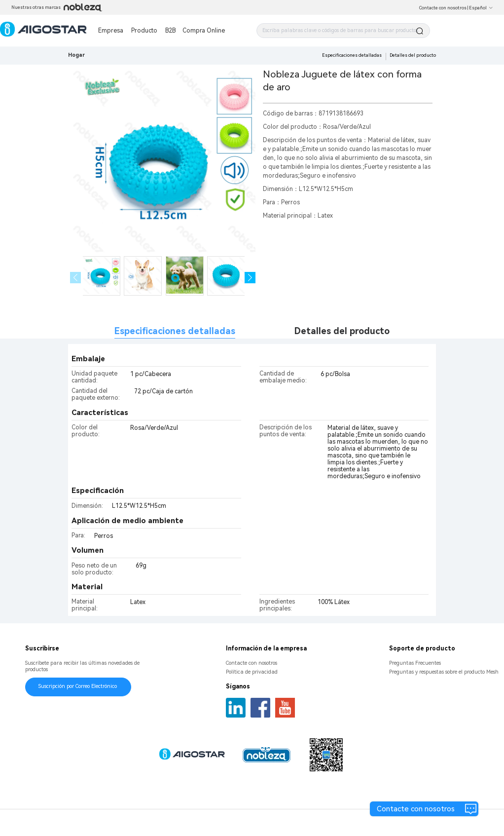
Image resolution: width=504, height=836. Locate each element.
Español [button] (481, 8)
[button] (250, 278)
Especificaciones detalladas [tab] (175, 331)
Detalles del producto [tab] (342, 331)
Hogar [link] (76, 55)
